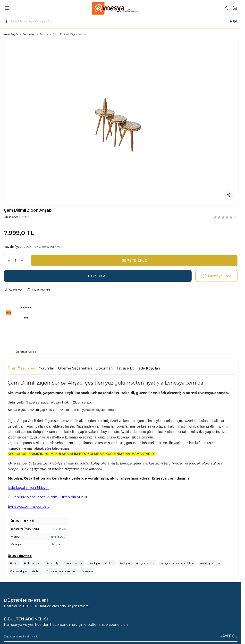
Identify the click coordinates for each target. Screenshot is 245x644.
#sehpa (125, 563)
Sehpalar (29, 34)
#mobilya (53, 563)
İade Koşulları (149, 368)
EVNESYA (58, 537)
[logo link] (117, 8)
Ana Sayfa (11, 34)
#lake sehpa (32, 563)
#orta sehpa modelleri (25, 571)
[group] (121, 122)
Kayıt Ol (228, 636)
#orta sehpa (75, 563)
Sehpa (44, 34)
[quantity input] (16, 260)
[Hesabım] (226, 8)
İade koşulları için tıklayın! (29, 488)
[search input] (121, 21)
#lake (14, 563)
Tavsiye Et (125, 368)
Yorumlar (47, 368)
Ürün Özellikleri (21, 368)
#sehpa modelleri (101, 563)
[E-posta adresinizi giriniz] (121, 636)
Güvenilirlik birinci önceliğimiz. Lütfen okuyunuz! (48, 497)
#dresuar (88, 571)
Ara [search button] (234, 21)
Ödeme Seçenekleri (75, 368)
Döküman (104, 368)
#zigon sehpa (146, 563)
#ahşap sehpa (210, 563)
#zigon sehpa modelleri (178, 563)
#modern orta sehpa (61, 571)
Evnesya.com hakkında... (28, 507)
